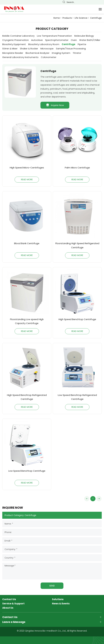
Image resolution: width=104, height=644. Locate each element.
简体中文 (84, 2)
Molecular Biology (84, 36)
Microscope (47, 49)
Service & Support (13, 604)
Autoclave (37, 40)
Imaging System (61, 53)
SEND (52, 586)
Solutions (58, 599)
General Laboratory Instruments (20, 57)
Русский (101, 2)
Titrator (77, 53)
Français (92, 2)
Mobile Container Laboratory (18, 36)
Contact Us (9, 599)
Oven (74, 40)
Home (57, 18)
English (88, 2)
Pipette (82, 44)
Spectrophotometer (57, 40)
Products (67, 18)
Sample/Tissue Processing (71, 49)
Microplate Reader (13, 53)
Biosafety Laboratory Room (44, 44)
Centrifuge (96, 18)
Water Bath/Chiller (90, 40)
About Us (8, 608)
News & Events (61, 604)
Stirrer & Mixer (10, 49)
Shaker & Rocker (29, 49)
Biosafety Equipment (14, 44)
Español (96, 2)
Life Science (81, 18)
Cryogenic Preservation (16, 40)
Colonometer (49, 57)
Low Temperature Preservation (54, 36)
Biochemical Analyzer (37, 53)
